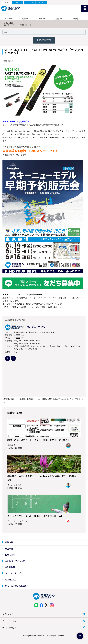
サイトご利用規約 (9, 628)
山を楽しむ (10, 567)
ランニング (29, 2)
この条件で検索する (44, 40)
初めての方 (42, 19)
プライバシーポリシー (11, 621)
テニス (41, 2)
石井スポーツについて (15, 561)
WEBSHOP (8, 19)
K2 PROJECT (11, 580)
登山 (6, 2)
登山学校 (76, 19)
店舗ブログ (59, 19)
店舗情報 (25, 19)
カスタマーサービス (14, 573)
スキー (18, 2)
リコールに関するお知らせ (17, 586)
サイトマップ (8, 614)
